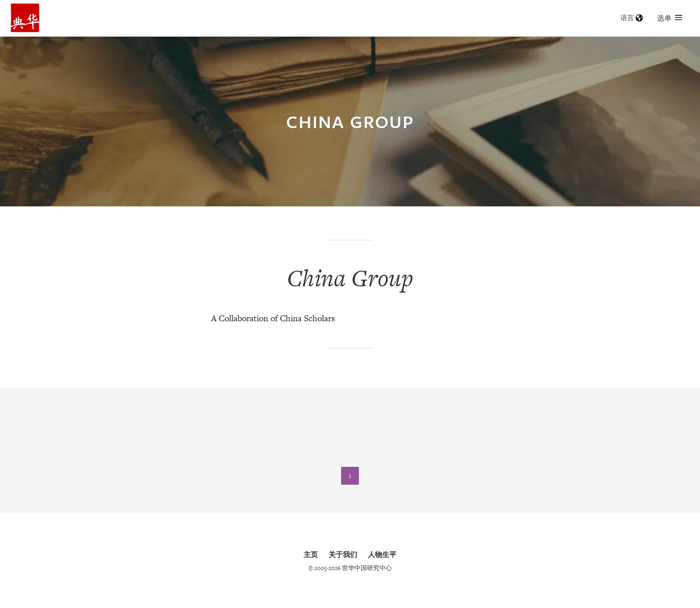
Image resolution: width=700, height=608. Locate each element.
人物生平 (382, 554)
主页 (311, 554)
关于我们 (343, 554)
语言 (632, 18)
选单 (670, 18)
